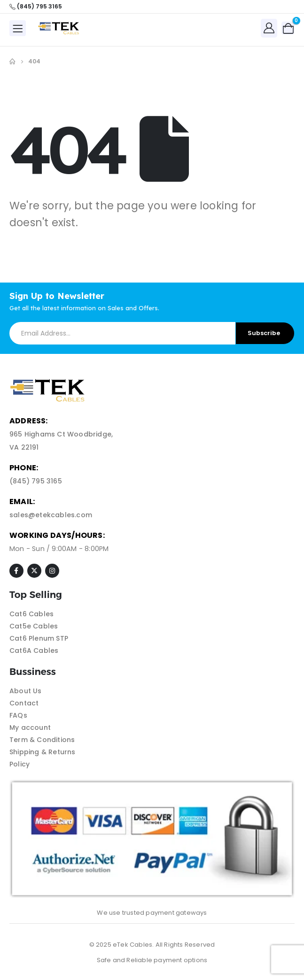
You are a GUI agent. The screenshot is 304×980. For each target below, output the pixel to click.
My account (30, 727)
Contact (24, 703)
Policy (19, 764)
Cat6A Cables (34, 651)
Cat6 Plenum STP (39, 638)
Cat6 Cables (31, 614)
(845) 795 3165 (36, 481)
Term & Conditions (42, 740)
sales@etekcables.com (51, 515)
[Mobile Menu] (18, 28)
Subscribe (264, 333)
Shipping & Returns (43, 752)
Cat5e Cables (34, 626)
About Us (26, 691)
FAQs (18, 715)
